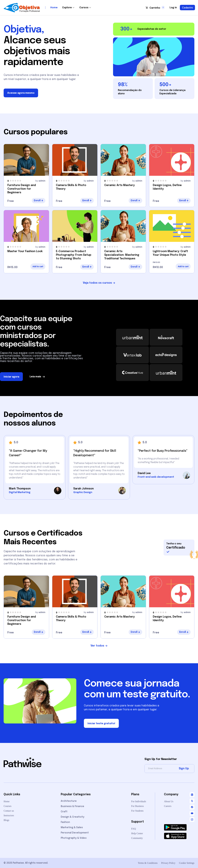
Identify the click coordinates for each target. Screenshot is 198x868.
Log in (173, 8)
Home (54, 8)
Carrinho (155, 8)
